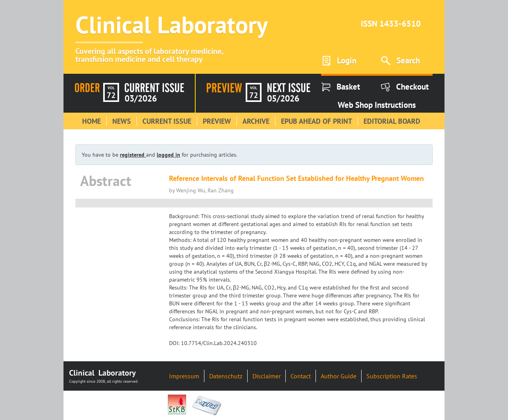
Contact (301, 376)
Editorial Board (392, 121)
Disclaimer (267, 376)
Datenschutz (226, 376)
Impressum (184, 376)
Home (91, 121)
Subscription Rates (392, 376)
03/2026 (141, 98)
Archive (256, 121)
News (122, 121)
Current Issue (167, 121)
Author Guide (339, 376)
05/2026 (283, 98)
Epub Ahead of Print (317, 121)
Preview (217, 121)
